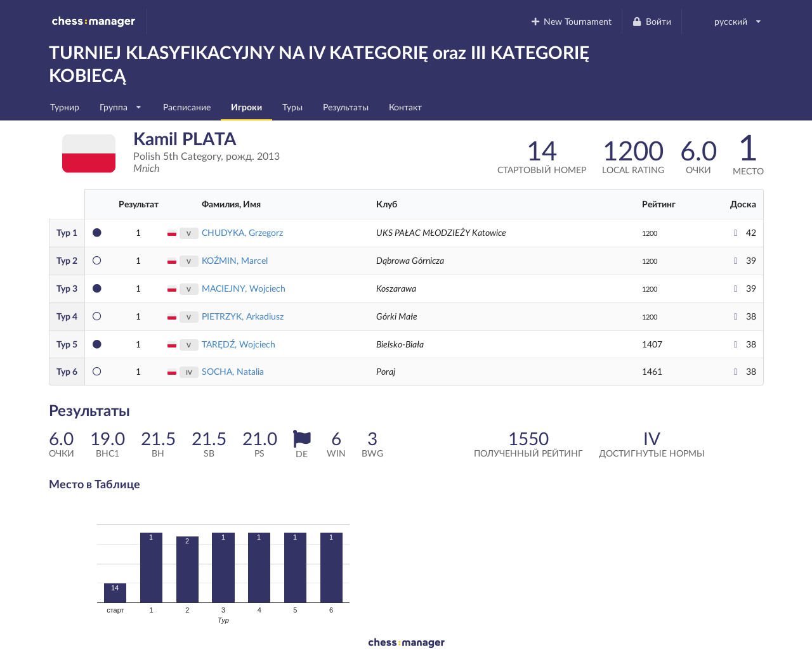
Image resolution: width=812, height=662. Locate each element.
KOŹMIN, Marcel (235, 260)
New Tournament (571, 21)
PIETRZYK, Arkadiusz (243, 316)
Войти (652, 21)
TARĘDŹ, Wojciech (239, 344)
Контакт (405, 107)
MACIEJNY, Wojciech (244, 288)
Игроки (246, 107)
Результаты (346, 107)
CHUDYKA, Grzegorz (242, 232)
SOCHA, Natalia (233, 371)
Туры (292, 107)
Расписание (187, 107)
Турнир (65, 107)
